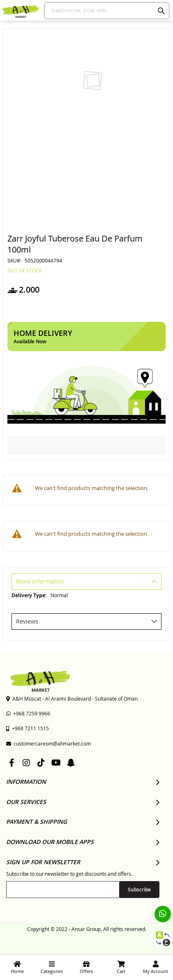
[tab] (86, 583)
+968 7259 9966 (28, 713)
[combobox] (107, 11)
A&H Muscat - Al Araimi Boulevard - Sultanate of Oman (72, 699)
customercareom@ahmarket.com (48, 743)
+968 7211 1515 (28, 728)
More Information (40, 581)
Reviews (27, 621)
